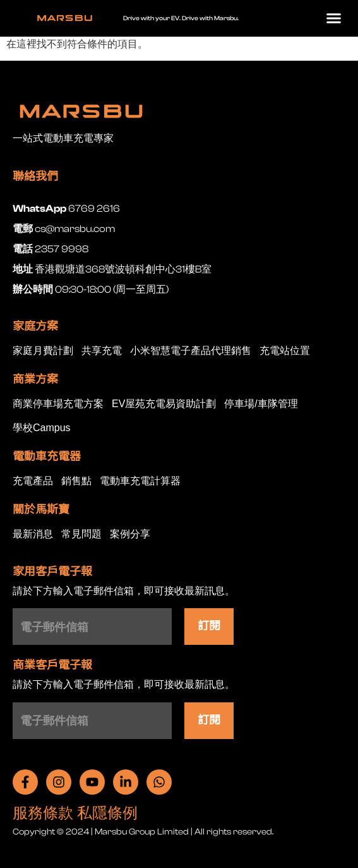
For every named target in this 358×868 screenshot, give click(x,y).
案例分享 (130, 535)
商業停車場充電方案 (58, 404)
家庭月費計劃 (43, 351)
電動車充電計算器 (140, 481)
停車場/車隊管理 (261, 404)
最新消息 (33, 535)
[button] (334, 18)
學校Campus (42, 428)
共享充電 (102, 351)
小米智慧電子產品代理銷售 (191, 351)
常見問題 (81, 535)
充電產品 (33, 481)
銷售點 (76, 481)
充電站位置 (285, 351)
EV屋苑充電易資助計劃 (164, 404)
